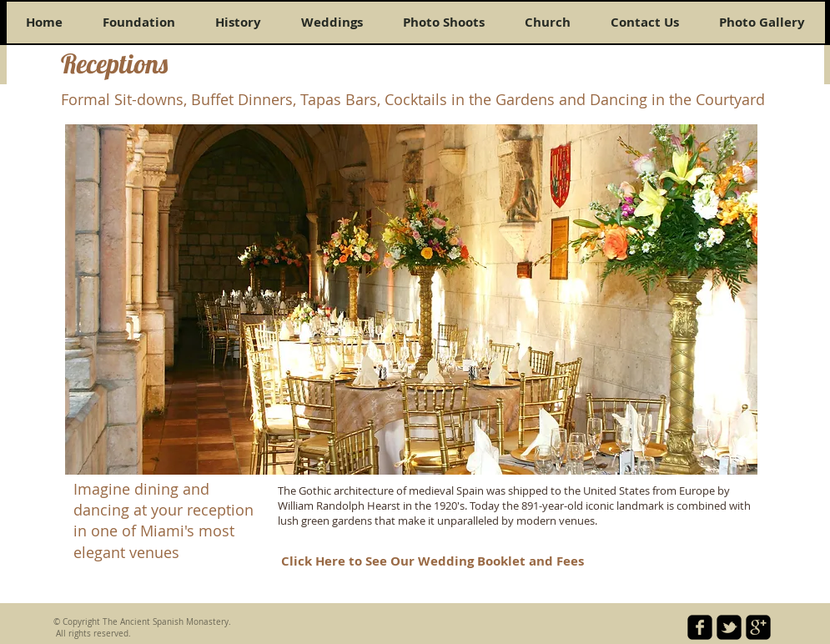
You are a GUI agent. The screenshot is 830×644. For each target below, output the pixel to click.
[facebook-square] (700, 627)
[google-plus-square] (758, 627)
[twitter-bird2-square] (729, 627)
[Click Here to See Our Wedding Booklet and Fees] (433, 561)
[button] (411, 299)
